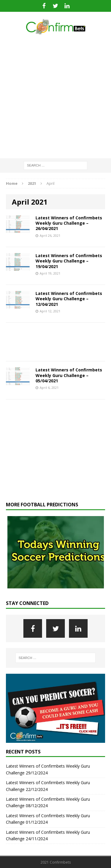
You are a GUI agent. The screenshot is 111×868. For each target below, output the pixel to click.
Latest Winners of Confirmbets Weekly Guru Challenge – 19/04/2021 (69, 261)
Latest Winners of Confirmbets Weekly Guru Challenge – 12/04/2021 (69, 299)
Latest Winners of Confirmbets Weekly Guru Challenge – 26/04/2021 (69, 223)
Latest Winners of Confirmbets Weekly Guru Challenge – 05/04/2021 (69, 375)
